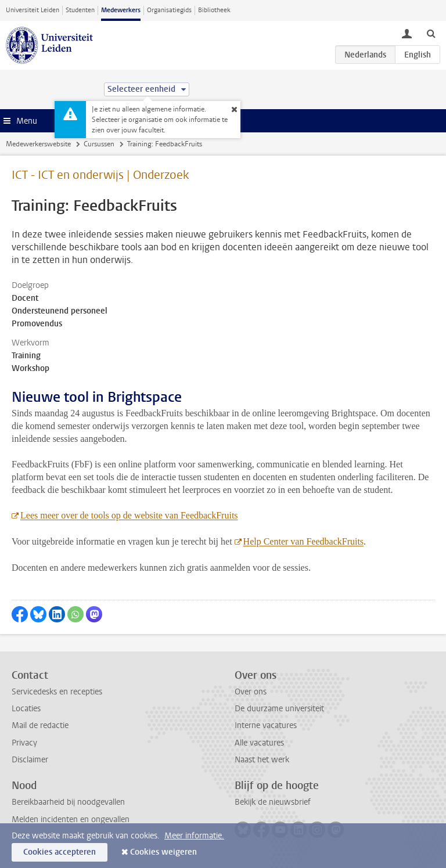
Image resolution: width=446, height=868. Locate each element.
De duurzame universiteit (279, 709)
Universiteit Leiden (33, 10)
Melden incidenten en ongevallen (71, 820)
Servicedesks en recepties (57, 692)
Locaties (26, 709)
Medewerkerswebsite (38, 144)
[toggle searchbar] (431, 33)
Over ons (251, 692)
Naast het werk (262, 760)
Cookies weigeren (163, 852)
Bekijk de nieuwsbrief (273, 802)
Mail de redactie (40, 725)
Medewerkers (121, 10)
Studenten (80, 10)
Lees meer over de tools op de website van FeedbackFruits (129, 515)
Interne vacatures (266, 725)
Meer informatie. (194, 836)
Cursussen (99, 144)
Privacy (24, 743)
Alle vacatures (259, 743)
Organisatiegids (169, 10)
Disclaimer (30, 760)
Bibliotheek (214, 10)
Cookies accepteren (60, 852)
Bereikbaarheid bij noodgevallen (68, 802)
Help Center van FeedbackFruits (304, 541)
